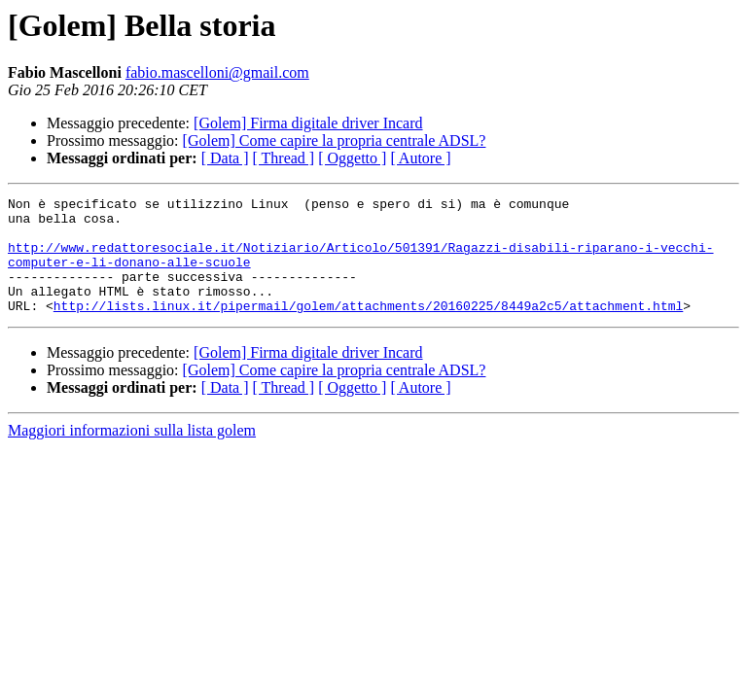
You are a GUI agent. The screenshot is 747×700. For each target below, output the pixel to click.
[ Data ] (225, 158)
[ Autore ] (420, 158)
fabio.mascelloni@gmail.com (217, 72)
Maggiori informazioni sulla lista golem (132, 454)
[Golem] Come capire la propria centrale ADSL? (335, 140)
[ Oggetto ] (352, 158)
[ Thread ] (284, 158)
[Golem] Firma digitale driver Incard (308, 123)
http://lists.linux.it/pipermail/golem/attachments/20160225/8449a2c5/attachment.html (368, 329)
